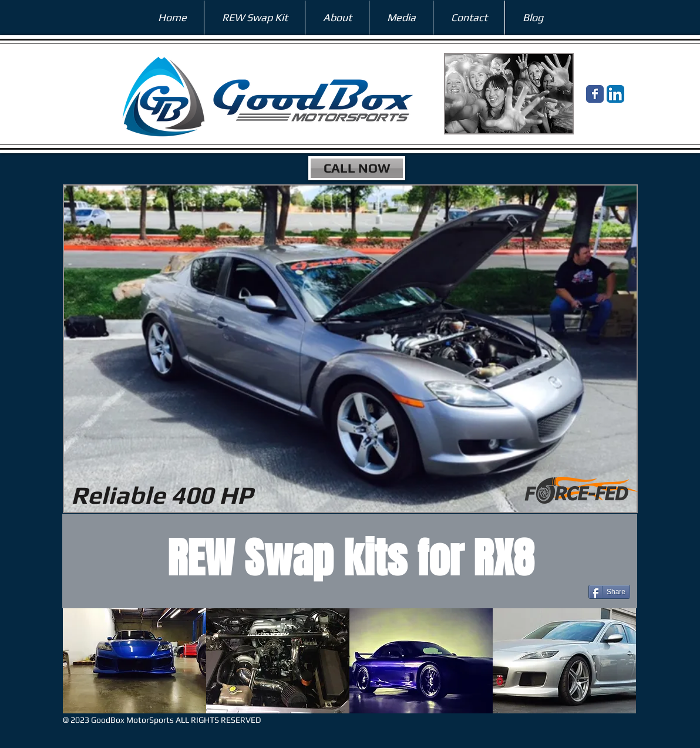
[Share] (609, 592)
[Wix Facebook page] (595, 94)
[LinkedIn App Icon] (615, 94)
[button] (134, 661)
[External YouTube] (162, 416)
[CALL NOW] (357, 168)
